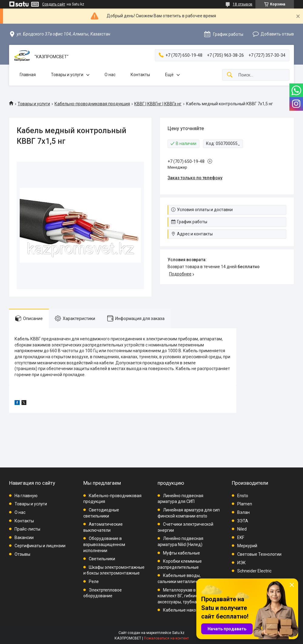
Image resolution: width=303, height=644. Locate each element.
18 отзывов (243, 4)
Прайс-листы (27, 529)
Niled (242, 529)
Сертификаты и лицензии (40, 546)
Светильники (102, 559)
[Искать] (230, 75)
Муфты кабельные (181, 553)
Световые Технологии (259, 554)
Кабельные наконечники (188, 610)
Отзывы (22, 554)
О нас (110, 75)
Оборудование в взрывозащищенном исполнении (104, 544)
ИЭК (241, 563)
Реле (94, 582)
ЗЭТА (243, 521)
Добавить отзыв (277, 34)
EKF (241, 538)
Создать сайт (54, 4)
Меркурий (247, 546)
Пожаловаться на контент (166, 638)
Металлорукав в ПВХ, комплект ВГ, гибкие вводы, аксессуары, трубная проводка (188, 596)
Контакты (140, 75)
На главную (26, 496)
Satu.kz (178, 633)
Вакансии (24, 538)
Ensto (243, 496)
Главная (28, 75)
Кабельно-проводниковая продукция (92, 104)
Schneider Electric (254, 571)
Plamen (245, 504)
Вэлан (243, 512)
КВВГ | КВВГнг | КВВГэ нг (158, 104)
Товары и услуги (67, 75)
